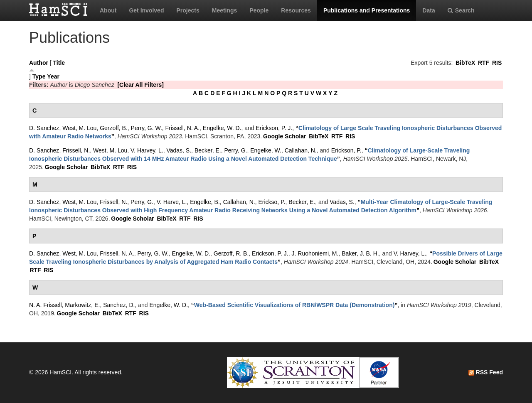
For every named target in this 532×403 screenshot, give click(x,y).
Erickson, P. (346, 150)
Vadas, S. (179, 150)
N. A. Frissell (46, 305)
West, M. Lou (79, 128)
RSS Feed (486, 372)
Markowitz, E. (82, 305)
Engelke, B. (205, 202)
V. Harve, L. (172, 202)
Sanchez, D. (119, 305)
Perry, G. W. (147, 128)
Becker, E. (208, 150)
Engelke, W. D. (222, 128)
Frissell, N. (76, 150)
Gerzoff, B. (114, 128)
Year (53, 76)
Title (59, 63)
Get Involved (146, 10)
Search (461, 10)
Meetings (225, 10)
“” (294, 305)
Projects (188, 10)
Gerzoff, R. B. (231, 253)
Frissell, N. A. (182, 128)
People (259, 10)
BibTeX (465, 63)
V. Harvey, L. (147, 150)
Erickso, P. (272, 202)
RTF (484, 63)
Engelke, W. (266, 150)
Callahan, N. (301, 150)
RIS (497, 63)
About (108, 10)
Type (39, 76)
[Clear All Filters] (140, 85)
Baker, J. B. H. (360, 253)
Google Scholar (284, 136)
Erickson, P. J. (274, 128)
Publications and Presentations (367, 10)
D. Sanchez (44, 128)
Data (429, 10)
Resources (296, 10)
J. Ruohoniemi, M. (315, 253)
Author (39, 63)
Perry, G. (235, 150)
